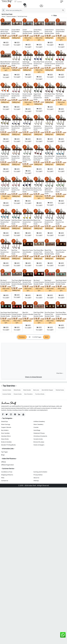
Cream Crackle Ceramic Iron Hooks (27, 96)
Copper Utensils (6, 427)
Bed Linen (36, 390)
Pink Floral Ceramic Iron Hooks (60, 96)
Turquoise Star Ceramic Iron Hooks (49, 222)
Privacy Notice (38, 475)
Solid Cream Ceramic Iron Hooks (16, 64)
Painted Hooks (60, 390)
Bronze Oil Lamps (39, 442)
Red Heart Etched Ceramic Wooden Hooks (50, 282)
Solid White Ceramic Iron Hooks (38, 128)
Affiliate (4, 462)
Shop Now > (60, 373)
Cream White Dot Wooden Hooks (16, 32)
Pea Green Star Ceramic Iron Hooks (61, 128)
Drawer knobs (18, 394)
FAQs (3, 478)
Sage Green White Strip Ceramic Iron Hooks (27, 159)
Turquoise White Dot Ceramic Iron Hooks (61, 158)
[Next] (46, 337)
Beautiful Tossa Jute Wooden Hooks (28, 252)
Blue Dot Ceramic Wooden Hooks (28, 314)
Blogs (3, 455)
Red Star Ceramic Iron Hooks (16, 252)
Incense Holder (7, 394)
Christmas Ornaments (40, 436)
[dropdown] (3, 10)
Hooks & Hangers (39, 445)
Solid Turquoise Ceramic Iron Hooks (5, 222)
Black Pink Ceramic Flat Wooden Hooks (49, 252)
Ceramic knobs (38, 439)
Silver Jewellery (38, 424)
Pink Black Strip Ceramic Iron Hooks (50, 96)
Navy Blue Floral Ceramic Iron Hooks (39, 64)
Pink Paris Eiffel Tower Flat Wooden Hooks (39, 314)
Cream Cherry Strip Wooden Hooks (60, 32)
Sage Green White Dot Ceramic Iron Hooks (49, 191)
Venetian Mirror (6, 436)
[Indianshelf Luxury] (18, 2)
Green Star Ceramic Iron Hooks (5, 158)
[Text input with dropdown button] (35, 10)
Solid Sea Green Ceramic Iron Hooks (17, 222)
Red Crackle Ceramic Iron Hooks (60, 64)
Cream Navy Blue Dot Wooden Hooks (38, 32)
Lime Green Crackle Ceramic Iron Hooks (50, 64)
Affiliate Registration (8, 465)
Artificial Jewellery (39, 421)
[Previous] (22, 337)
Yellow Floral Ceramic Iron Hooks (5, 128)
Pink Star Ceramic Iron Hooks (5, 252)
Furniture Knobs (40, 394)
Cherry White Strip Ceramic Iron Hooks (38, 158)
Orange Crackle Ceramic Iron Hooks (5, 96)
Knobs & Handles (6, 442)
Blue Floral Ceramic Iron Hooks (27, 128)
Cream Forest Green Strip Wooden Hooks (49, 32)
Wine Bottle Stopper (47, 390)
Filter (54, 16)
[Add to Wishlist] (9, 23)
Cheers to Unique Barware (33, 377)
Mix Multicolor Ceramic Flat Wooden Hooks (27, 282)
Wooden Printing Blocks (8, 445)
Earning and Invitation (40, 472)
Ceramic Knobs (7, 390)
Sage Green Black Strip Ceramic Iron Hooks (38, 97)
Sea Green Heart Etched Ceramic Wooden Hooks (61, 282)
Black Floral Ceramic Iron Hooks (38, 190)
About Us (36, 478)
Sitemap (36, 481)
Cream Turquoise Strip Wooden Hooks (28, 32)
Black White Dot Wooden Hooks (6, 63)
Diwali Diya (5, 421)
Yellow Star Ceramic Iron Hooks (49, 128)
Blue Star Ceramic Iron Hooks (60, 222)
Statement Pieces (39, 433)
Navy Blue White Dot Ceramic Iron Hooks (28, 190)
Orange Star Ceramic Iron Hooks (16, 158)
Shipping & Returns (7, 475)
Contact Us (5, 481)
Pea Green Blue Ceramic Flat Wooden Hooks (39, 252)
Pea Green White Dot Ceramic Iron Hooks (61, 190)
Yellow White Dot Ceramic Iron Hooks (28, 222)
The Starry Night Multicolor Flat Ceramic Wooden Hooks (17, 283)
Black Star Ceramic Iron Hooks (38, 222)
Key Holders (5, 430)
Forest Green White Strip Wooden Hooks (5, 32)
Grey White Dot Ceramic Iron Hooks (50, 158)
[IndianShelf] (7, 1)
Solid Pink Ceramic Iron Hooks (16, 190)
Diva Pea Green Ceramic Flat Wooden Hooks (50, 314)
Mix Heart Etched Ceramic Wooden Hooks (6, 282)
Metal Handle (27, 390)
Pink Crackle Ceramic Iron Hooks (16, 96)
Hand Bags (37, 430)
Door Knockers (28, 394)
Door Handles (5, 433)
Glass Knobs (5, 439)
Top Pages (4, 452)
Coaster (36, 427)
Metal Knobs (17, 390)
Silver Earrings (6, 424)
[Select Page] (30, 337)
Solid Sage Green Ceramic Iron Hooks (27, 64)
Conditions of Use (7, 472)
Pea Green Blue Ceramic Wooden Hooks (61, 314)
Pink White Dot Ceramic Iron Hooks (5, 190)
